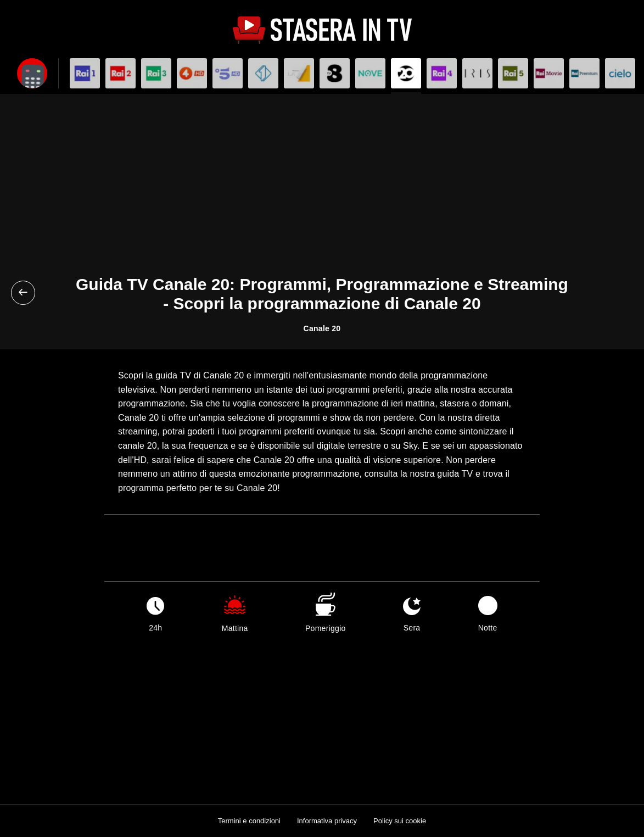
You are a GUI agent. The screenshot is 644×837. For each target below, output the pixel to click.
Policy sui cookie (400, 821)
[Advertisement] (322, 193)
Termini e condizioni (249, 821)
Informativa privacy (327, 821)
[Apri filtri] (32, 73)
